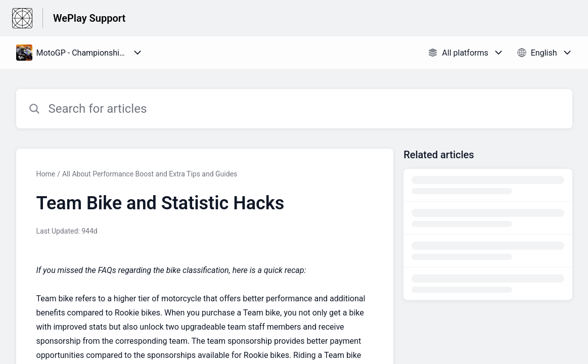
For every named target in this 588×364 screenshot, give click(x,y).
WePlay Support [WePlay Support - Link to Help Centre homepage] (89, 18)
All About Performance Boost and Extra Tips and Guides (150, 174)
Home (46, 174)
